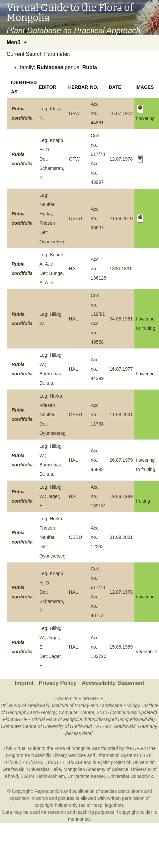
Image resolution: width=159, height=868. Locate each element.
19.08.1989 (121, 496)
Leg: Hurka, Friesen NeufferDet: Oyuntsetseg (53, 415)
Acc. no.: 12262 (97, 537)
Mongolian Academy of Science (96, 769)
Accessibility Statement (113, 683)
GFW (74, 113)
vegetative (147, 652)
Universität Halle (44, 769)
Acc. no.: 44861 (97, 113)
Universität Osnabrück (130, 776)
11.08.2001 (121, 415)
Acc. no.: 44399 (97, 369)
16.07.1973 (121, 113)
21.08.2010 (121, 218)
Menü (14, 42)
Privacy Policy (58, 683)
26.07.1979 (121, 460)
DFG (138, 748)
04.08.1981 (121, 319)
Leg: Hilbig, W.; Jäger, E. (51, 496)
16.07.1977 (121, 369)
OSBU (75, 218)
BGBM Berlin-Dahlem (43, 776)
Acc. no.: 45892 (97, 460)
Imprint (24, 683)
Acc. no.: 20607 (97, 218)
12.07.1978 (121, 159)
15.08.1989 (121, 647)
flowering (145, 374)
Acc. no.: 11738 (97, 415)
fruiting (143, 501)
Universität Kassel (86, 776)
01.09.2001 (121, 537)
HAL (73, 269)
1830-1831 (121, 269)
